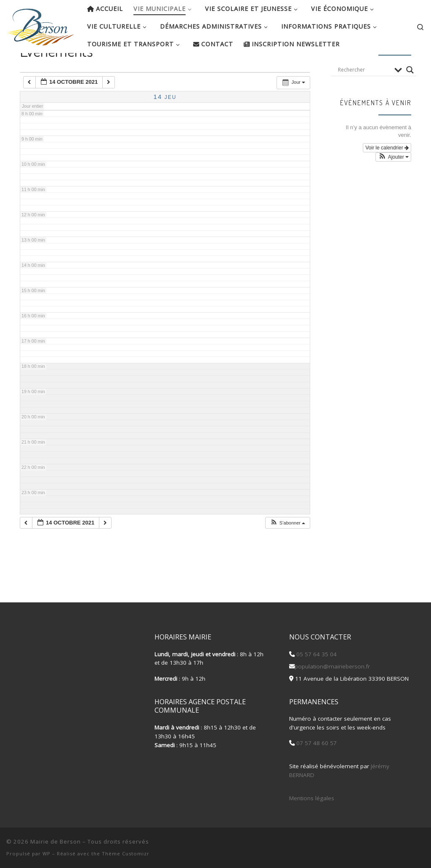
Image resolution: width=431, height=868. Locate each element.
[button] (287, 550)
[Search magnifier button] (410, 97)
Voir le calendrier (387, 175)
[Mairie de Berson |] (40, 24)
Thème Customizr (126, 853)
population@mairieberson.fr (332, 666)
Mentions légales (312, 798)
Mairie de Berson (56, 841)
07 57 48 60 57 (316, 743)
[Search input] (364, 97)
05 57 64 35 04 (316, 654)
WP (47, 853)
